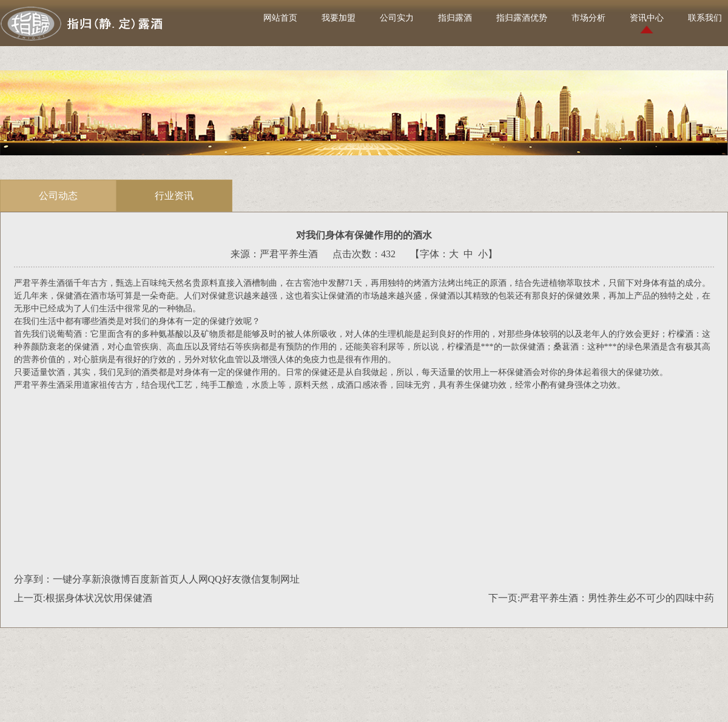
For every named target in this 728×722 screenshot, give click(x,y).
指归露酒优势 (522, 18)
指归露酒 (455, 18)
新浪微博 (111, 579)
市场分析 (588, 18)
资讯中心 (647, 18)
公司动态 (58, 196)
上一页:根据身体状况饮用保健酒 (83, 598)
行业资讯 (174, 196)
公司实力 (397, 18)
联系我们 (705, 18)
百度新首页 (155, 579)
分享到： (33, 579)
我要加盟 (339, 18)
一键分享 (72, 579)
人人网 (194, 579)
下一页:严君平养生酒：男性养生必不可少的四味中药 (601, 598)
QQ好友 (225, 579)
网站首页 (280, 18)
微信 (251, 579)
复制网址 (280, 579)
